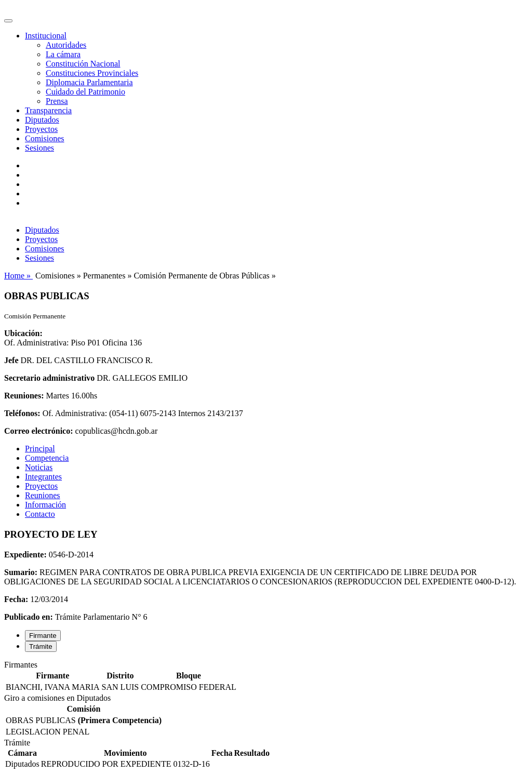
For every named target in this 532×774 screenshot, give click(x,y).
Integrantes (43, 477)
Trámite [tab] (41, 646)
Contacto (40, 514)
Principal (40, 449)
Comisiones (45, 138)
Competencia (47, 458)
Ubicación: (23, 333)
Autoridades (66, 45)
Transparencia (48, 110)
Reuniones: (24, 396)
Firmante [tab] (43, 636)
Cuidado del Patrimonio (85, 92)
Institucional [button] (46, 36)
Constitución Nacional (83, 64)
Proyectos (41, 129)
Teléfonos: (22, 413)
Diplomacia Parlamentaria (89, 82)
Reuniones (43, 495)
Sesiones (39, 148)
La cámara (63, 54)
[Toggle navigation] (8, 21)
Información (45, 505)
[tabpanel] (266, 677)
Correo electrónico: (39, 431)
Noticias (39, 467)
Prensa (57, 101)
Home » (18, 276)
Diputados (42, 120)
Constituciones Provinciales (92, 73)
